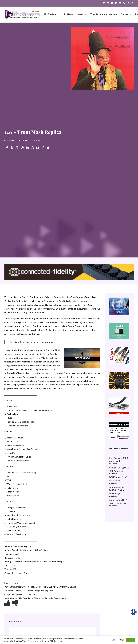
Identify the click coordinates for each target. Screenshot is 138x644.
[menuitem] (104, 3)
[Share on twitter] (12, 148)
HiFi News (68, 15)
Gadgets (126, 15)
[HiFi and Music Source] (23, 15)
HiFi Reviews (50, 15)
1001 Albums (10, 140)
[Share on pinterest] (22, 148)
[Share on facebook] (7, 148)
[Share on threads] (17, 148)
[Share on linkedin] (27, 148)
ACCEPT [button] (130, 640)
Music (82, 15)
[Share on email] (48, 148)
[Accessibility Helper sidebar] (134, 612)
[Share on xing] (43, 148)
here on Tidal (31, 385)
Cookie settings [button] (118, 640)
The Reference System (104, 15)
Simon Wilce (24, 140)
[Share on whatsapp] (32, 148)
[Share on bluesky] (38, 148)
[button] (104, 3)
